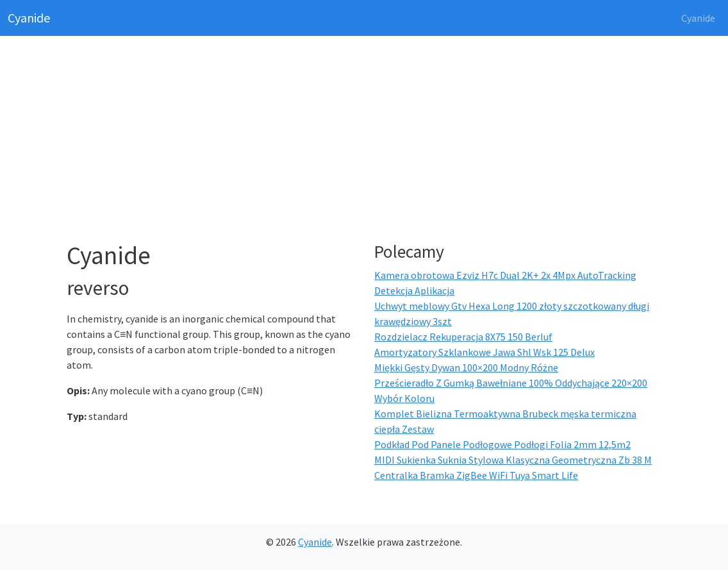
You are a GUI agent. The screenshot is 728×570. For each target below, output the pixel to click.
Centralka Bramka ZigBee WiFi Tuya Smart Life (476, 475)
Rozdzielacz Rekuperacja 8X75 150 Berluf (463, 337)
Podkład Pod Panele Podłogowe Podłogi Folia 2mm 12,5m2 (502, 444)
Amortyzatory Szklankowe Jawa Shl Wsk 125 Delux (484, 352)
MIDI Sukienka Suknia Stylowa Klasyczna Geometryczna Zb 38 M (513, 460)
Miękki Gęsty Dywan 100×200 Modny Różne (466, 367)
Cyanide (29, 18)
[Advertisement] (372, 141)
